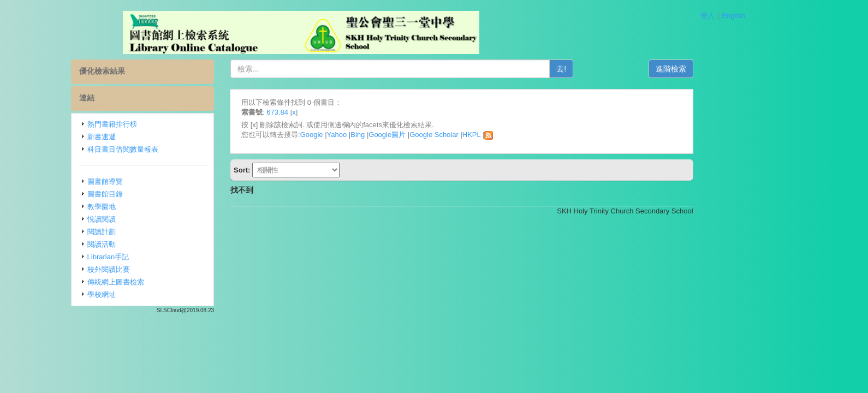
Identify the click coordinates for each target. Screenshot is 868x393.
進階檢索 (719, 69)
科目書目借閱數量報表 (171, 149)
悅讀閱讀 (150, 219)
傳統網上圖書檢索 (164, 282)
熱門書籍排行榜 (160, 124)
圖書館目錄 (153, 194)
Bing (406, 135)
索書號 (300, 112)
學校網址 (150, 294)
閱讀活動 (150, 244)
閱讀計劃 (150, 232)
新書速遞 (150, 137)
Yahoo (385, 135)
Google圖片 (435, 135)
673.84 (325, 112)
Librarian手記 (156, 257)
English (733, 16)
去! (609, 69)
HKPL (519, 135)
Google (360, 135)
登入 (708, 16)
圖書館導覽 (153, 181)
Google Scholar (482, 135)
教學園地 (150, 207)
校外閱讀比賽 (157, 269)
